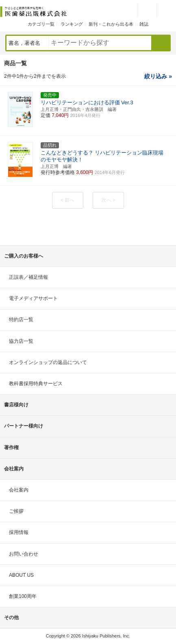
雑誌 (144, 24)
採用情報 (19, 532)
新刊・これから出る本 (111, 24)
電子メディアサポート (33, 298)
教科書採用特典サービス (36, 384)
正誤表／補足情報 (28, 277)
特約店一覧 (21, 320)
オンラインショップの (48, 362)
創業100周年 (23, 596)
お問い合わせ (24, 554)
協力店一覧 (21, 341)
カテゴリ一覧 (41, 24)
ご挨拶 (16, 511)
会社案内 (19, 490)
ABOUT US (21, 575)
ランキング (72, 24)
